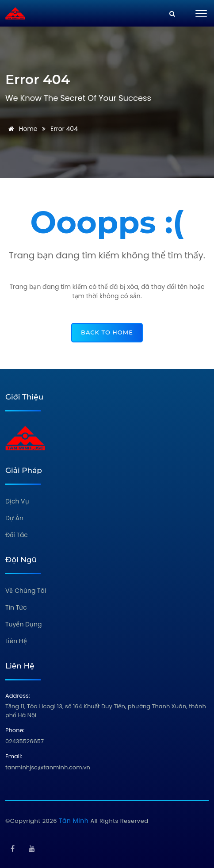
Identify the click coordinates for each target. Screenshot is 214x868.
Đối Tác (17, 535)
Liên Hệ (16, 641)
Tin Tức (16, 607)
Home (21, 129)
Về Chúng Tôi (26, 591)
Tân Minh (75, 821)
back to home (107, 332)
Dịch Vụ (17, 501)
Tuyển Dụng (23, 624)
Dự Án (14, 518)
